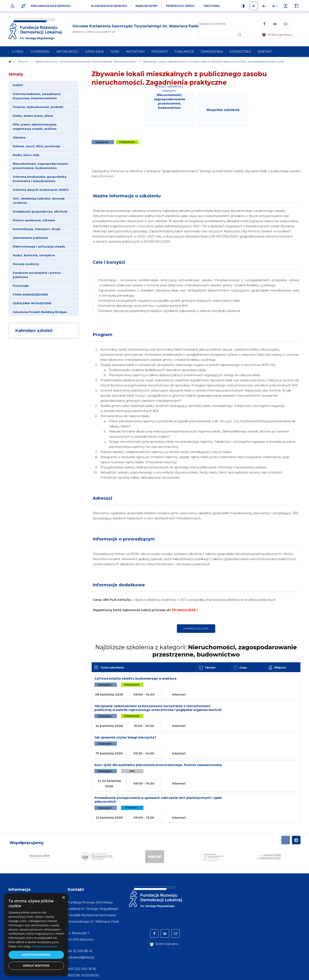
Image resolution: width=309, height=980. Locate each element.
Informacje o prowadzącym (124, 539)
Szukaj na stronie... (213, 24)
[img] (136, 29)
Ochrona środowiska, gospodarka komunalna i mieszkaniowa (40, 179)
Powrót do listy (196, 628)
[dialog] (36, 934)
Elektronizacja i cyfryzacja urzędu (39, 246)
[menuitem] (18, 52)
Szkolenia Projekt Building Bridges (40, 312)
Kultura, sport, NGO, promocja (36, 146)
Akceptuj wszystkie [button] (36, 955)
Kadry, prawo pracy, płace (33, 116)
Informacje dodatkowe (119, 585)
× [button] (63, 898)
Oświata (19, 137)
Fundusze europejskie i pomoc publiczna (37, 275)
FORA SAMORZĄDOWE (30, 294)
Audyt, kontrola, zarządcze (34, 255)
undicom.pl (291, 975)
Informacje (20, 844)
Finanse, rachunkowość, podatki (38, 107)
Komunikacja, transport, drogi (36, 229)
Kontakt (76, 844)
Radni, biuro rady (26, 155)
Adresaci (103, 498)
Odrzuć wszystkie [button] (36, 966)
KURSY (18, 85)
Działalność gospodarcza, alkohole (40, 211)
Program (103, 335)
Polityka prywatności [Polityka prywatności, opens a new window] (44, 946)
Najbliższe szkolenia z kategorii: (196, 651)
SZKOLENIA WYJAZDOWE (32, 303)
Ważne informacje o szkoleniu (127, 196)
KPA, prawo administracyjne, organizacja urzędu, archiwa (35, 127)
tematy (16, 74)
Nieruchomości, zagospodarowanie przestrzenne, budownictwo (40, 166)
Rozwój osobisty (26, 264)
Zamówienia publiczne (30, 238)
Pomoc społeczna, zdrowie (34, 220)
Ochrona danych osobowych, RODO (41, 190)
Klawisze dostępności (109, 6)
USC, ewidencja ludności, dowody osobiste (39, 201)
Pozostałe (21, 286)
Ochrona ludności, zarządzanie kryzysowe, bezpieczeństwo (37, 96)
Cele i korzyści (109, 262)
